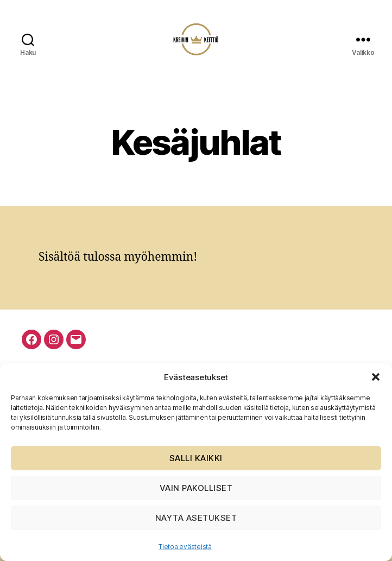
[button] (376, 377)
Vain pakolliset (196, 488)
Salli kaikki (196, 458)
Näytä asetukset (196, 518)
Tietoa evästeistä (185, 547)
